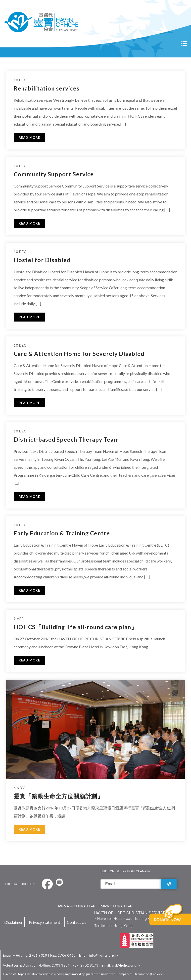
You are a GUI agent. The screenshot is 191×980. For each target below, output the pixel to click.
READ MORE (29, 138)
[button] (173, 922)
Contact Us (77, 922)
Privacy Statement (45, 922)
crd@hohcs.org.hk (126, 965)
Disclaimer (13, 922)
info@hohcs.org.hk (104, 955)
